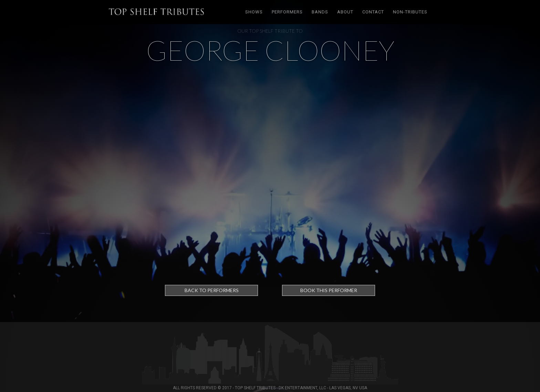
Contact (373, 12)
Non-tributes (410, 12)
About (345, 12)
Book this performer (329, 290)
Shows (254, 12)
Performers (287, 12)
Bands (320, 12)
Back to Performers (212, 290)
